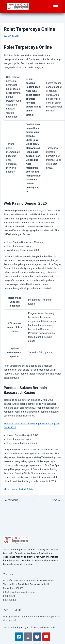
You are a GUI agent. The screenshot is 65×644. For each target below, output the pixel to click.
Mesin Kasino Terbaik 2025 (18, 489)
